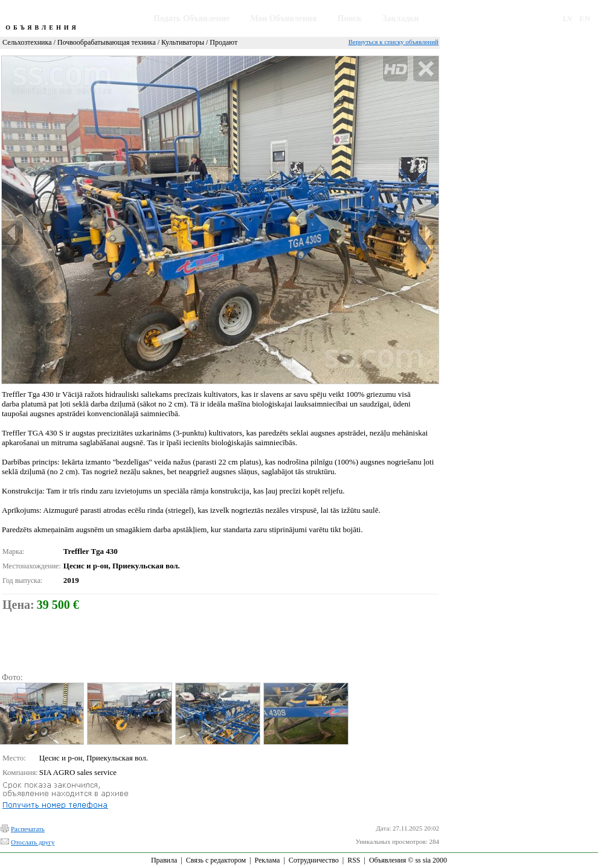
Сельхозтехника (27, 42)
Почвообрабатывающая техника (107, 42)
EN (585, 18)
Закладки (401, 18)
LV (568, 18)
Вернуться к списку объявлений (394, 42)
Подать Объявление (191, 18)
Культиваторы (183, 42)
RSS (354, 860)
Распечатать (28, 829)
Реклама (267, 860)
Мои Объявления (283, 18)
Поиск (350, 18)
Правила (164, 860)
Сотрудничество (314, 860)
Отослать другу (33, 842)
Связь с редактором (216, 860)
